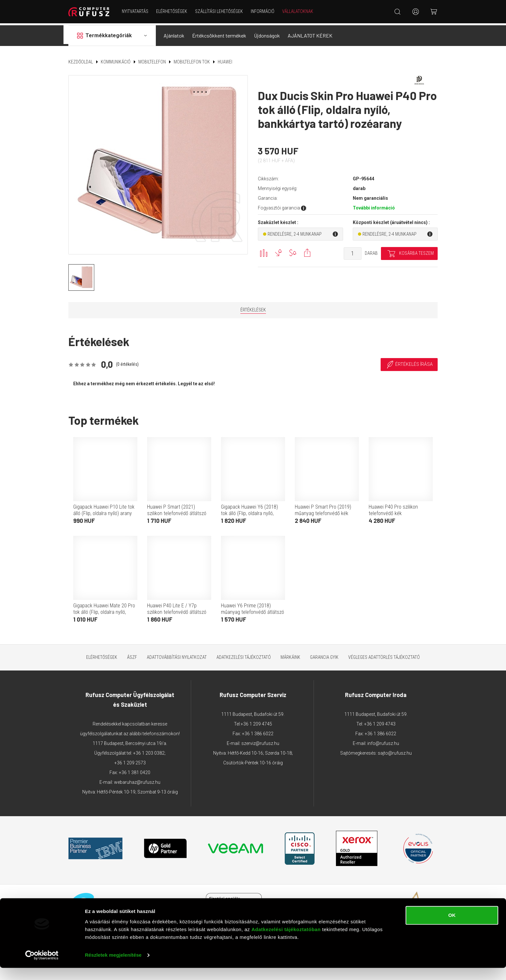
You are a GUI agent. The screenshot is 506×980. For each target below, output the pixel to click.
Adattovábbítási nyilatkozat (177, 655)
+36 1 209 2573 (130, 760)
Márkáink (290, 655)
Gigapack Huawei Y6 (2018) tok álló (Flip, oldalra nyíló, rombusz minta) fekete (249, 511)
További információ (374, 206)
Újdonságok (267, 34)
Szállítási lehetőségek (220, 11)
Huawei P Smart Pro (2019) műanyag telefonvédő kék (323, 508)
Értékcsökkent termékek (219, 34)
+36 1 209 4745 (256, 722)
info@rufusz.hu (383, 741)
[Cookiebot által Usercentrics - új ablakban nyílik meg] (42, 967)
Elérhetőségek (173, 11)
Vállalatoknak (299, 11)
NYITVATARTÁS (136, 11)
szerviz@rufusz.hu (260, 741)
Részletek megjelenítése (113, 967)
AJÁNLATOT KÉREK (310, 34)
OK (452, 927)
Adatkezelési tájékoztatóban (286, 942)
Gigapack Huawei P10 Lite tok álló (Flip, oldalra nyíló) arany (104, 508)
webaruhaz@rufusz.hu (137, 780)
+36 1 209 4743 (380, 722)
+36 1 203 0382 (149, 751)
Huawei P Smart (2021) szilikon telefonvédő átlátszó (177, 508)
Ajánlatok (174, 34)
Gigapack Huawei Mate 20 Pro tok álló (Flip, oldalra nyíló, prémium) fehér (104, 610)
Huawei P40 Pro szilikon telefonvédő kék (393, 508)
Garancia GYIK (324, 655)
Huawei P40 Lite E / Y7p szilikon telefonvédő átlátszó (177, 607)
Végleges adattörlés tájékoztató (384, 655)
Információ (264, 11)
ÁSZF (132, 655)
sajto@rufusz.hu (395, 751)
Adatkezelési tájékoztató (244, 655)
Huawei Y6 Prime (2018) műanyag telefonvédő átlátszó (253, 607)
